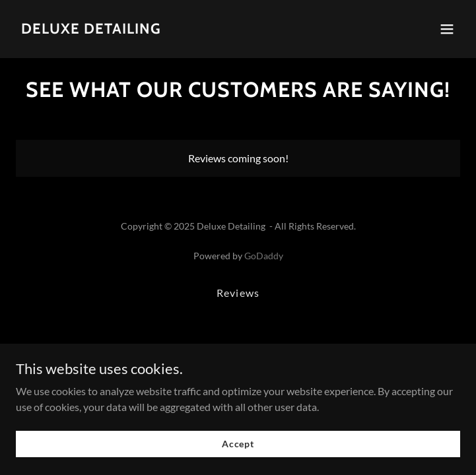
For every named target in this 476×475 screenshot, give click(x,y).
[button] (447, 29)
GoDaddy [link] (264, 256)
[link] (91, 29)
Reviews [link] (238, 293)
